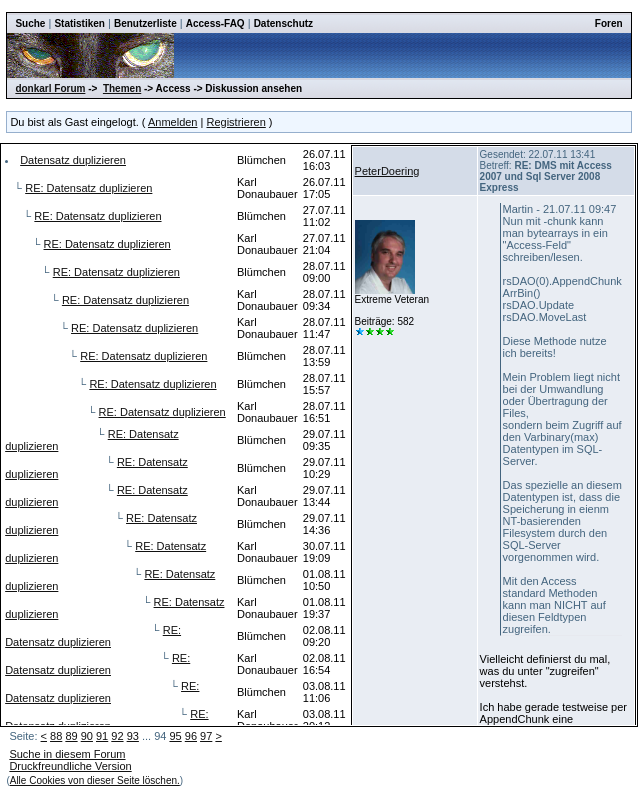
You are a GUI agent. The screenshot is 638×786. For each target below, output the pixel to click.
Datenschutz (283, 23)
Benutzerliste (145, 23)
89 (71, 736)
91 (102, 736)
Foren (609, 23)
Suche (30, 23)
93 (133, 736)
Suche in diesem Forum (67, 754)
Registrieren (235, 122)
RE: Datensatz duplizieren (88, 188)
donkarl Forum (50, 88)
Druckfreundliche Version (70, 766)
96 (191, 736)
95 (175, 736)
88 (56, 736)
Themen (122, 88)
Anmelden (173, 122)
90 (87, 736)
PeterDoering (387, 171)
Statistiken (79, 23)
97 (206, 736)
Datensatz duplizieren (73, 160)
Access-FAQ (215, 23)
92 (117, 736)
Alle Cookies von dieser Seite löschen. (95, 780)
